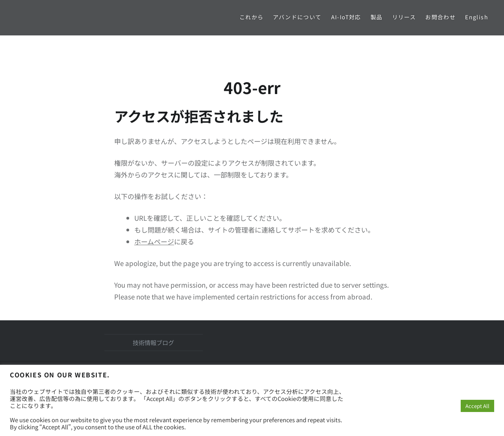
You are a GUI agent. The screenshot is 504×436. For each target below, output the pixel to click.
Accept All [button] (477, 406)
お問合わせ (440, 17)
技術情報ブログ (153, 342)
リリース (404, 17)
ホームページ (154, 241)
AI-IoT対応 (346, 17)
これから (252, 17)
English (477, 17)
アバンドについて (297, 17)
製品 (377, 17)
